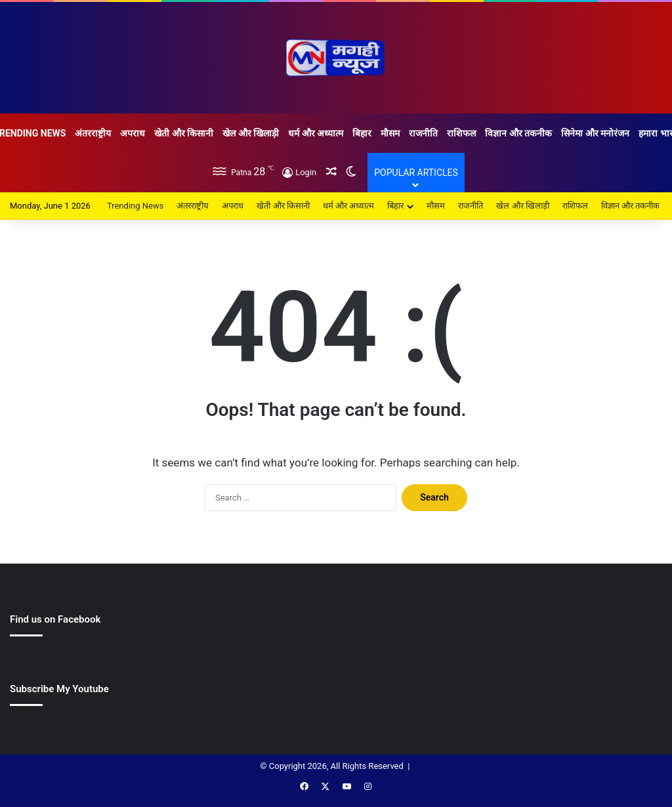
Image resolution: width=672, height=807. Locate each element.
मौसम (390, 133)
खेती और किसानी (184, 133)
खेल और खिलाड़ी (251, 133)
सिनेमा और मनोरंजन (595, 133)
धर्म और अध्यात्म (316, 133)
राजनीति (423, 133)
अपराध (133, 133)
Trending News (135, 206)
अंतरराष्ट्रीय (93, 133)
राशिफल (461, 133)
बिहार (362, 133)
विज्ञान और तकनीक (518, 133)
